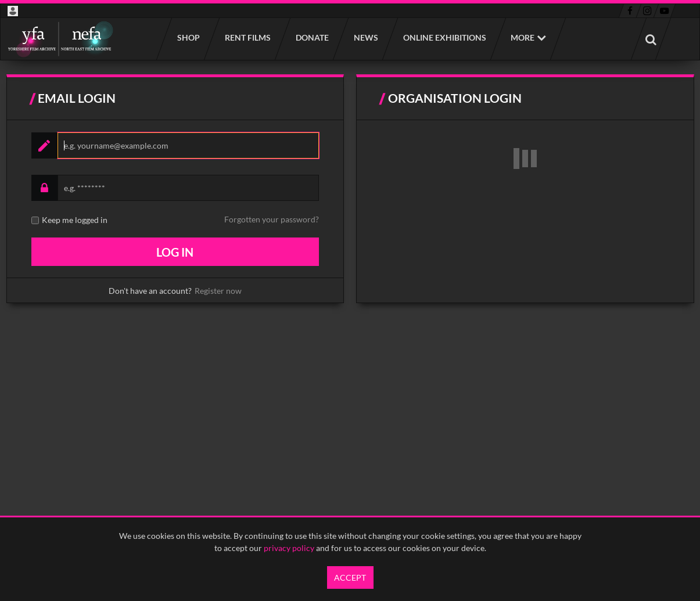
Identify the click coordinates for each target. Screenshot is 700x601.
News (365, 37)
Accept (350, 577)
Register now (218, 291)
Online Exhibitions (444, 37)
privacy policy (289, 548)
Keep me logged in (75, 220)
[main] (350, 189)
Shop (188, 37)
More (523, 37)
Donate (312, 37)
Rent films (247, 37)
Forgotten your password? (272, 219)
